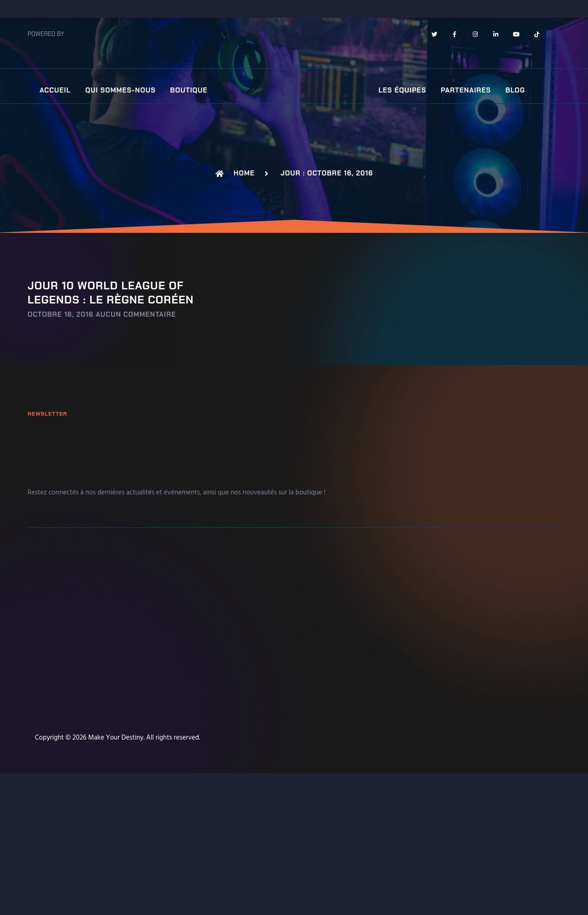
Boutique (189, 90)
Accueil (55, 90)
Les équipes (402, 90)
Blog (515, 90)
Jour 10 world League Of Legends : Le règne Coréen (111, 292)
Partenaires (466, 90)
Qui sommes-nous (120, 90)
